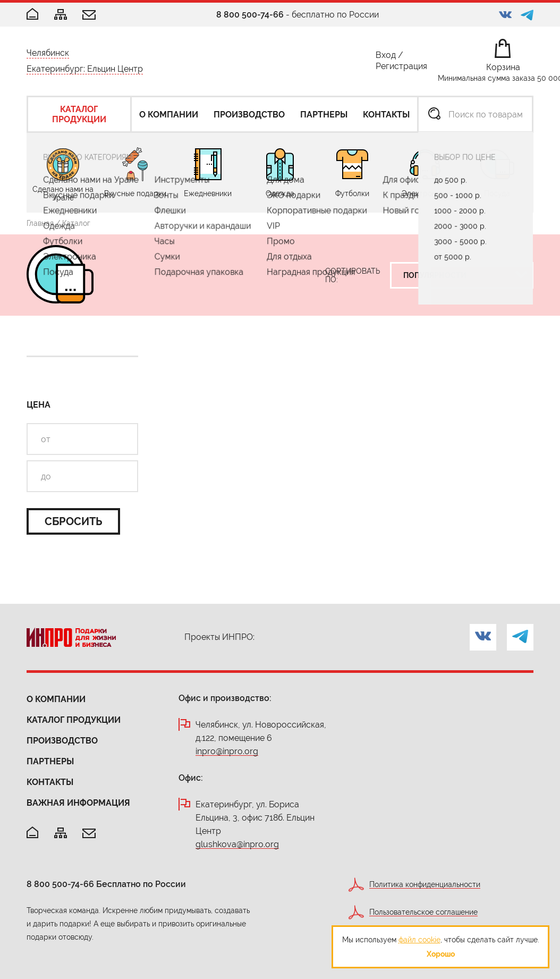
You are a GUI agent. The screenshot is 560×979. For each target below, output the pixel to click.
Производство (62, 741)
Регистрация (401, 68)
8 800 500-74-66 (250, 15)
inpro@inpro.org (227, 752)
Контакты (50, 782)
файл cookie (419, 940)
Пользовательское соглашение (423, 912)
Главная (40, 223)
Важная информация (78, 803)
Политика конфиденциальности (425, 885)
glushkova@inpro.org (237, 845)
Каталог (76, 223)
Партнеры (50, 761)
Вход (386, 57)
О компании (56, 699)
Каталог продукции (74, 720)
